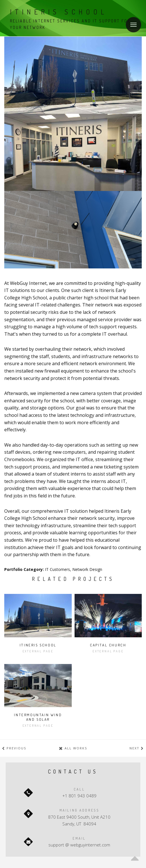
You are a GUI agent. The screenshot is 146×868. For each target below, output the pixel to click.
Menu (131, 21)
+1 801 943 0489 (79, 796)
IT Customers (57, 569)
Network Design (87, 569)
